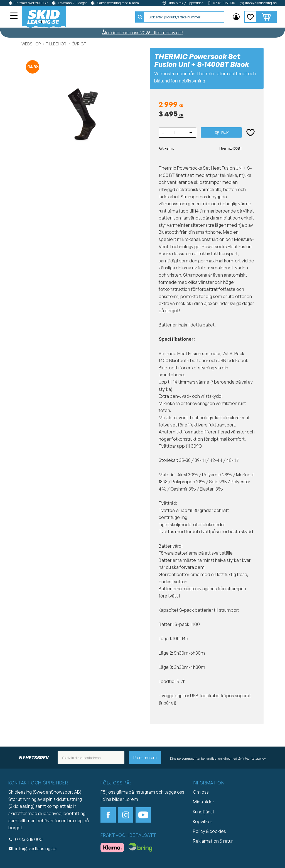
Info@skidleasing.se (261, 3)
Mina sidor (203, 802)
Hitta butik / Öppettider (185, 3)
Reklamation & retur (213, 841)
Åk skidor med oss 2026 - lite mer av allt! (142, 33)
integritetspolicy (254, 759)
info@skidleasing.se (36, 849)
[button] (14, 16)
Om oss (201, 792)
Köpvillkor (202, 821)
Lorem (131, 799)
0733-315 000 (224, 3)
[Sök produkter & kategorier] (184, 17)
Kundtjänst (204, 812)
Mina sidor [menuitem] (236, 17)
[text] (207, 105)
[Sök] (140, 17)
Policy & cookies (209, 831)
